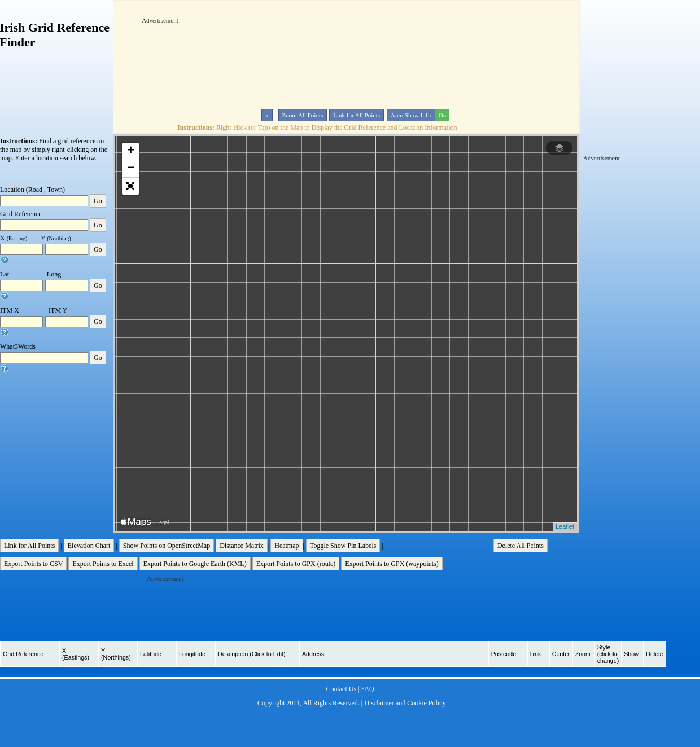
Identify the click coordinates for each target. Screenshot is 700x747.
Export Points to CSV (33, 564)
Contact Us (341, 689)
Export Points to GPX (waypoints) (391, 564)
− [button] (131, 169)
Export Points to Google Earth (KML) (195, 564)
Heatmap (286, 546)
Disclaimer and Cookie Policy (405, 703)
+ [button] (131, 151)
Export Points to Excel (103, 564)
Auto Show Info (419, 115)
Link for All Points (356, 115)
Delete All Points (520, 546)
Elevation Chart (89, 546)
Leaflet (565, 526)
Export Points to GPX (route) (296, 564)
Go (98, 201)
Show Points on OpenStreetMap (167, 546)
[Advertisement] (177, 59)
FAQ (367, 689)
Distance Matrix (242, 546)
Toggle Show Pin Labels (343, 546)
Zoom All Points (303, 115)
